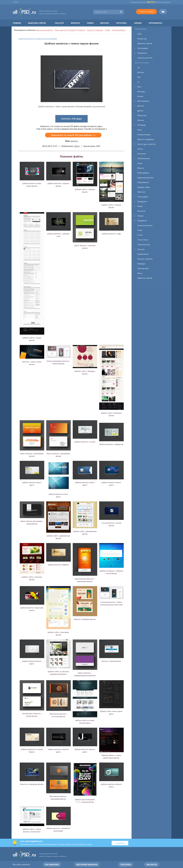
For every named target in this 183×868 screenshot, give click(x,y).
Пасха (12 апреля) (95, 30)
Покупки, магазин (145, 259)
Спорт (140, 230)
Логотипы (121, 23)
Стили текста (143, 240)
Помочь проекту (146, 12)
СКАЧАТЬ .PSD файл (71, 119)
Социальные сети (145, 58)
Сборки (141, 216)
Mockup (141, 72)
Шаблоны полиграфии (47, 39)
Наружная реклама (145, 178)
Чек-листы (152, 865)
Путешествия (143, 268)
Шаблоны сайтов (37, 23)
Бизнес (140, 96)
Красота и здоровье (146, 139)
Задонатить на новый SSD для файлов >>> (73, 135)
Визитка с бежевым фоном (85, 619)
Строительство (144, 244)
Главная (16, 2)
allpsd (77, 146)
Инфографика (143, 173)
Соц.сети (59, 23)
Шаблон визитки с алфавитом (111, 444)
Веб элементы (143, 101)
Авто (139, 87)
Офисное (141, 192)
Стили (140, 235)
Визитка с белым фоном (111, 661)
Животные (142, 115)
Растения (141, 211)
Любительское (144, 158)
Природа (141, 264)
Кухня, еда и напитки (146, 144)
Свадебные (142, 221)
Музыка (141, 168)
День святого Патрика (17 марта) (70, 30)
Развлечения (143, 254)
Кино (140, 130)
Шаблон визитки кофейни (58, 565)
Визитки (75, 23)
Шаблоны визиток (27, 39)
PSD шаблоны (52, 865)
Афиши (138, 23)
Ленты (140, 149)
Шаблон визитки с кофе (111, 234)
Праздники (142, 53)
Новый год (142, 39)
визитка (74, 141)
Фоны (140, 273)
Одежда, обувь (144, 187)
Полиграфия (143, 48)
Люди (140, 163)
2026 (139, 34)
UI (138, 82)
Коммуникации (144, 134)
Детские (141, 106)
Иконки (141, 120)
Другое (140, 111)
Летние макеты (119, 30)
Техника (141, 249)
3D (139, 68)
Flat (139, 77)
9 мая (107, 30)
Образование (143, 182)
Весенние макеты (45, 30)
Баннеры (141, 91)
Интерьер (142, 125)
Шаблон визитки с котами (85, 442)
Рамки (90, 23)
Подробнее (120, 843)
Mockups (105, 23)
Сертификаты (155, 23)
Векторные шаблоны (87, 865)
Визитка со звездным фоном (32, 784)
